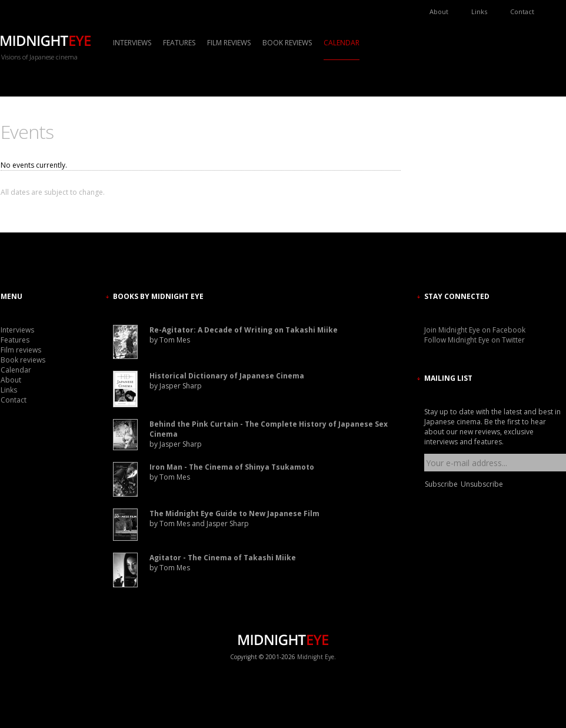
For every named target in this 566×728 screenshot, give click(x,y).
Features (179, 43)
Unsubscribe (482, 484)
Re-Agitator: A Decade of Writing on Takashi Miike (244, 330)
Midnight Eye (316, 657)
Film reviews (229, 43)
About (439, 11)
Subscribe (441, 484)
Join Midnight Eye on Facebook (475, 330)
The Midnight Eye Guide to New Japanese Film (234, 513)
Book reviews (287, 43)
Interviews (132, 43)
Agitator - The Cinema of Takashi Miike (223, 558)
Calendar (342, 43)
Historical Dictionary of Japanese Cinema (227, 376)
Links (479, 11)
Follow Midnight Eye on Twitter (475, 340)
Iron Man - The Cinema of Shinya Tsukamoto (232, 467)
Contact (522, 11)
